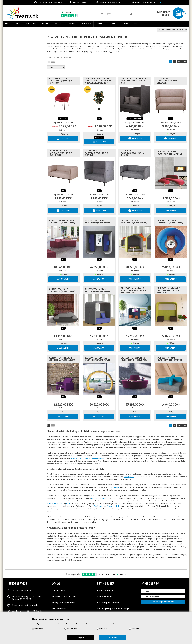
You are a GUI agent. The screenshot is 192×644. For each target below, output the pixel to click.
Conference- (99, 506)
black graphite (57, 503)
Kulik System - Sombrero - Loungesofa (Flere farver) (134, 359)
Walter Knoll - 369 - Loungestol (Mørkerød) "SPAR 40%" (61, 81)
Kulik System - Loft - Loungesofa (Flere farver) (62, 290)
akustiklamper (76, 458)
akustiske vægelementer (94, 458)
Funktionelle (104, 629)
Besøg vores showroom (145, 3)
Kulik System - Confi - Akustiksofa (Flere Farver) (98, 222)
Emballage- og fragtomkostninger (113, 608)
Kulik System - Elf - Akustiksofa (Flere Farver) (134, 222)
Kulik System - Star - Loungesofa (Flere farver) (169, 359)
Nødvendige (39, 629)
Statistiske (135, 629)
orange (179, 501)
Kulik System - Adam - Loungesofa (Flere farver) (169, 153)
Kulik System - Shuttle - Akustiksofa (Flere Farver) (98, 359)
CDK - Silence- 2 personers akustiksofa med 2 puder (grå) (133, 81)
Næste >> (182, 62)
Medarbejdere (59, 608)
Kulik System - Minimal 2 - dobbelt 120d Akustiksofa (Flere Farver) (133, 290)
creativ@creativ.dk (115, 3)
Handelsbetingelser (106, 591)
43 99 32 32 (84, 3)
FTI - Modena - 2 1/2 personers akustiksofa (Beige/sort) (168, 81)
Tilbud (136, 24)
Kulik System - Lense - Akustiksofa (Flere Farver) (170, 222)
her (114, 624)
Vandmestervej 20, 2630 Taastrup (28, 611)
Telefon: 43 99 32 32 (22, 591)
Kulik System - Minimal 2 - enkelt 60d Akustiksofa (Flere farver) (169, 290)
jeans (185, 501)
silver (49, 503)
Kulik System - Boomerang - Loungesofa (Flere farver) (62, 222)
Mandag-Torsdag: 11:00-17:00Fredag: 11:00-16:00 (26, 598)
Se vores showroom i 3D (64, 596)
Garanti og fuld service (108, 602)
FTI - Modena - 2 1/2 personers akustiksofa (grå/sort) (96, 153)
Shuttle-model (114, 487)
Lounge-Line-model (99, 498)
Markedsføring (72, 629)
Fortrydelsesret (104, 596)
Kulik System (129, 477)
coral (68, 503)
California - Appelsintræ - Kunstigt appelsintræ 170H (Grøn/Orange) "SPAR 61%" (98, 81)
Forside (49, 57)
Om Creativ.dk (59, 591)
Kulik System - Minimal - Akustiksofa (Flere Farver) (98, 290)
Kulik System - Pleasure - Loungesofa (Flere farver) (62, 359)
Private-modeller (114, 506)
